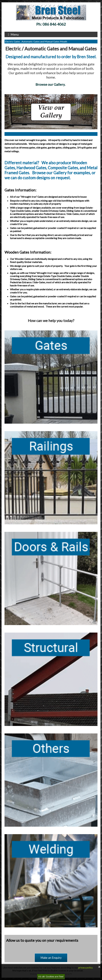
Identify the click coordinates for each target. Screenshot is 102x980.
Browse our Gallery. (51, 84)
